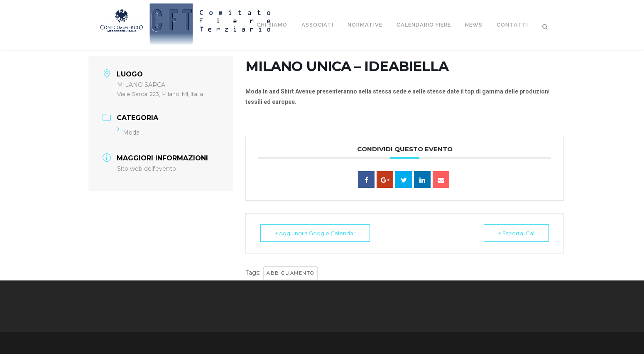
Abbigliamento (290, 273)
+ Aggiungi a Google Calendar (315, 233)
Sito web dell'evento (147, 169)
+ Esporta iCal (516, 233)
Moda (128, 133)
